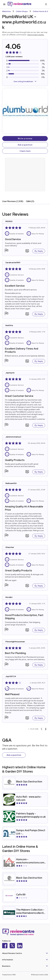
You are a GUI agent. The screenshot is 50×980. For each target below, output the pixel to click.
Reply (39, 251)
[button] (7, 251)
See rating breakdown (25, 81)
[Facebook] (5, 946)
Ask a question (25, 145)
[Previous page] (41, 729)
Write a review (25, 139)
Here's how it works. (36, 35)
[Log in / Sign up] (46, 4)
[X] (12, 946)
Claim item (25, 151)
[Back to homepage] (20, 4)
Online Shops (22, 11)
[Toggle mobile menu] (4, 4)
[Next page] (46, 729)
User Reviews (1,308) (13, 201)
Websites (6, 11)
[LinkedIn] (20, 946)
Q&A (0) (30, 201)
